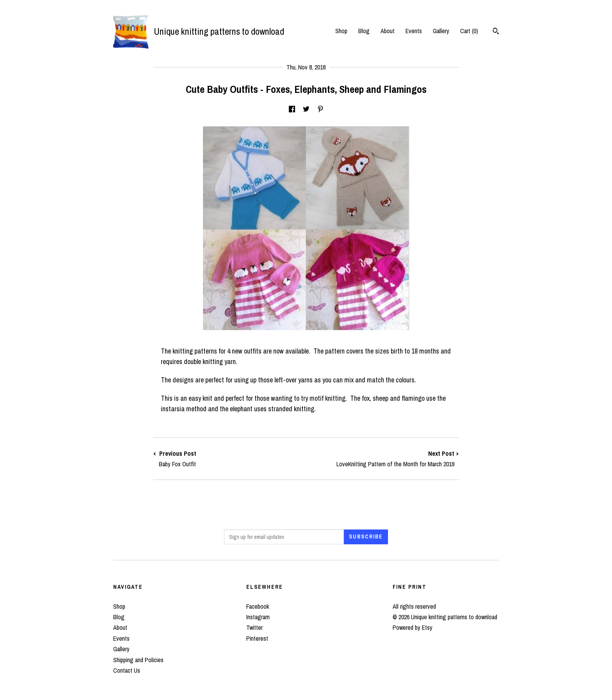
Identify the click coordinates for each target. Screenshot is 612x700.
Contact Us (127, 670)
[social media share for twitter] (306, 109)
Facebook (258, 606)
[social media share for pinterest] (320, 109)
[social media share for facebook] (292, 109)
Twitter (254, 627)
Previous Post (229, 459)
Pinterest (257, 638)
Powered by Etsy (413, 627)
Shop (341, 31)
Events (414, 31)
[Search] (496, 32)
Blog (364, 31)
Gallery (441, 31)
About (388, 31)
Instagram (258, 617)
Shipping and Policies (138, 660)
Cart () (469, 31)
